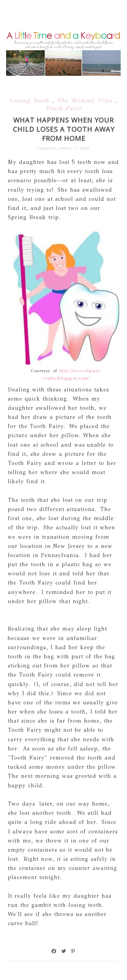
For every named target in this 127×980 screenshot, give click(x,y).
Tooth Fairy (64, 108)
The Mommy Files (86, 100)
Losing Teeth (31, 100)
